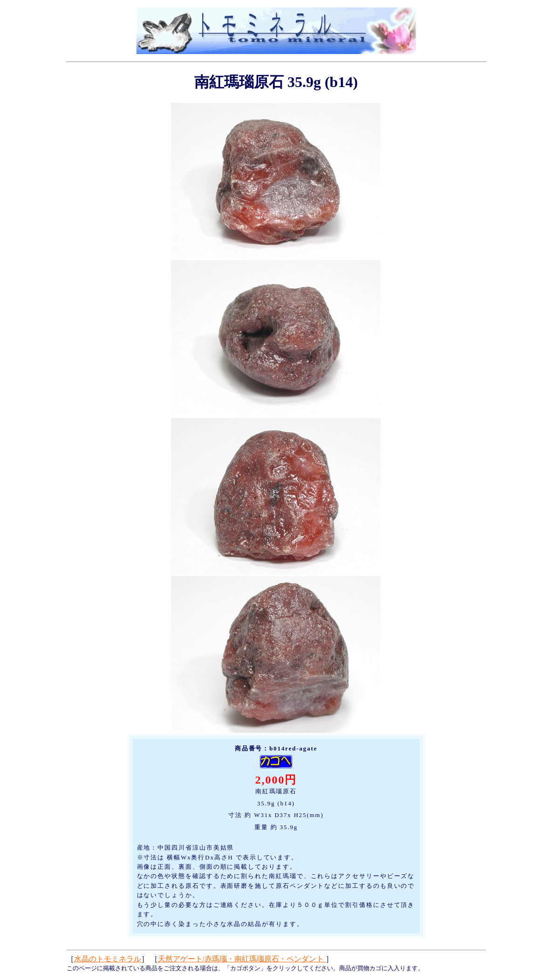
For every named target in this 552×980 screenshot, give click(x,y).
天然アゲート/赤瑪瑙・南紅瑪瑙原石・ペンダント (242, 959)
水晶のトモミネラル (108, 959)
